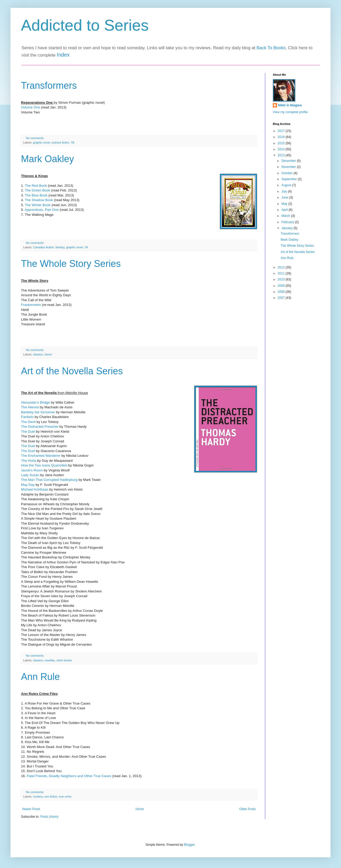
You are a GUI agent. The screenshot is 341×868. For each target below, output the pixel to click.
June (285, 197)
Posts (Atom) (49, 817)
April (285, 210)
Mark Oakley (47, 159)
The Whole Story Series (71, 264)
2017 (282, 131)
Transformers (49, 86)
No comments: (36, 138)
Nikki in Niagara (290, 105)
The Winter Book (38, 205)
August (287, 185)
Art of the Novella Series (72, 371)
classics (38, 354)
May (285, 204)
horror (48, 354)
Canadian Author (44, 247)
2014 (282, 149)
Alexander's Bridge (35, 402)
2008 (282, 292)
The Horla (29, 461)
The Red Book (36, 186)
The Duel (28, 432)
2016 (282, 137)
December (289, 161)
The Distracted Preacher (40, 427)
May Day (28, 485)
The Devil (28, 422)
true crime (65, 796)
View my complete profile (290, 112)
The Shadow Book (39, 200)
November (289, 167)
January (287, 228)
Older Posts (247, 809)
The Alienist (30, 407)
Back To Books (271, 48)
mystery (38, 796)
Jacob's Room (32, 470)
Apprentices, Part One (42, 210)
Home (140, 809)
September (290, 179)
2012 (282, 267)
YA (73, 142)
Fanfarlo (28, 417)
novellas (50, 660)
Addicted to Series (85, 25)
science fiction (60, 142)
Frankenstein (31, 305)
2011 (282, 273)
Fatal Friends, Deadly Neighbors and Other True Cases (69, 776)
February (288, 222)
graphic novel (41, 142)
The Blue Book (36, 195)
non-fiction (51, 796)
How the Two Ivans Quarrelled (44, 465)
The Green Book (37, 190)
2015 (282, 143)
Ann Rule (40, 677)
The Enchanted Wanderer (41, 456)
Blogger (189, 845)
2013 (282, 155)
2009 (282, 286)
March (286, 216)
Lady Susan (30, 475)
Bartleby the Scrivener (38, 412)
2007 (282, 298)
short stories (64, 660)
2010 (282, 279)
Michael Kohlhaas (35, 489)
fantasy (60, 247)
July (285, 191)
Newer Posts (31, 809)
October (287, 173)
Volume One (31, 107)
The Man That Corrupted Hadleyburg (49, 480)
